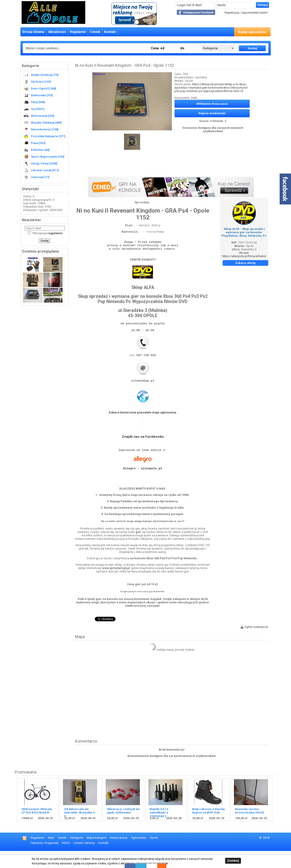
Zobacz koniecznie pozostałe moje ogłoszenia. (143, 424)
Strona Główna (33, 32)
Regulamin (78, 32)
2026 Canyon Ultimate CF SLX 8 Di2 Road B (37, 828)
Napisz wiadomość (212, 113)
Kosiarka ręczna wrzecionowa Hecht (250, 828)
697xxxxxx (212, 104)
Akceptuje (45, 233)
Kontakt (110, 32)
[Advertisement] (172, 166)
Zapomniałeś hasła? (255, 13)
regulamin (55, 233)
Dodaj (45, 241)
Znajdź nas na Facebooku (143, 448)
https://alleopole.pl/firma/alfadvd (244, 256)
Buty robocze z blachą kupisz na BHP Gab (208, 828)
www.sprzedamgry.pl (116, 585)
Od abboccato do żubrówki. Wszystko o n (79, 829)
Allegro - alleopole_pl (143, 482)
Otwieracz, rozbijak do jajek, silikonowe (123, 828)
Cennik (95, 32)
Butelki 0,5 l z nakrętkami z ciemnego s (159, 829)
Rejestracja (232, 13)
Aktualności (57, 32)
